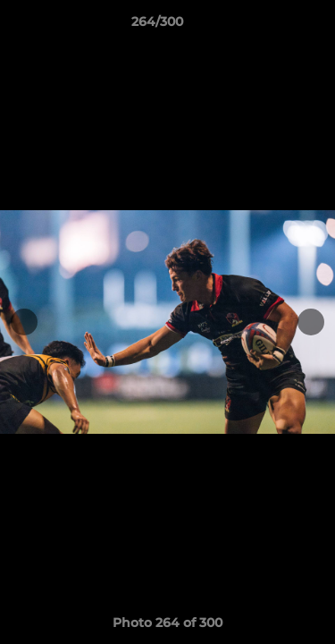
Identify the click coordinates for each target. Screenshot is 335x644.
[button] (271, 26)
